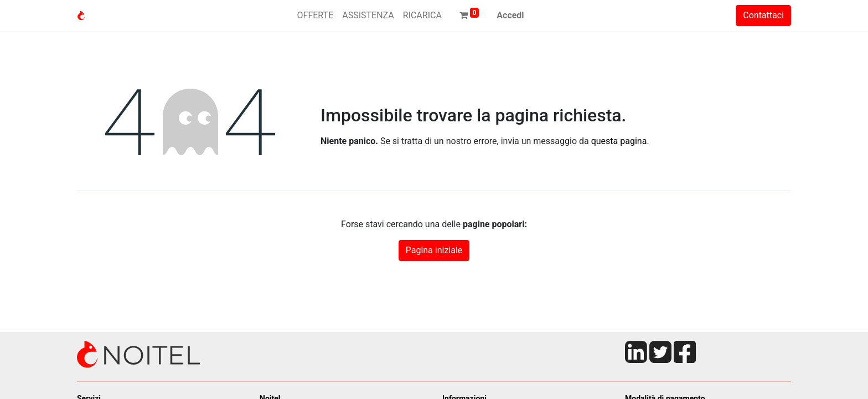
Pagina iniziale (434, 250)
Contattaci (763, 15)
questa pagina (619, 141)
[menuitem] (316, 16)
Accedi (510, 15)
